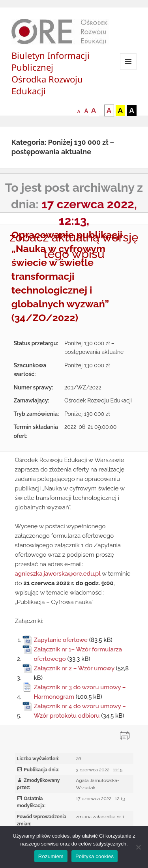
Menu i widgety (128, 70)
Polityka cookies (95, 856)
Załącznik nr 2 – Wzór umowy (74, 668)
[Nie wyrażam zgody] (138, 847)
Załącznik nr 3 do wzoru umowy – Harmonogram (80, 692)
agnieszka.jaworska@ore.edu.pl (58, 574)
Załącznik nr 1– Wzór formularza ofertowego (78, 654)
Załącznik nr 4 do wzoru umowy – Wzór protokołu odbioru (80, 711)
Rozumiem (51, 856)
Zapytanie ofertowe (61, 640)
